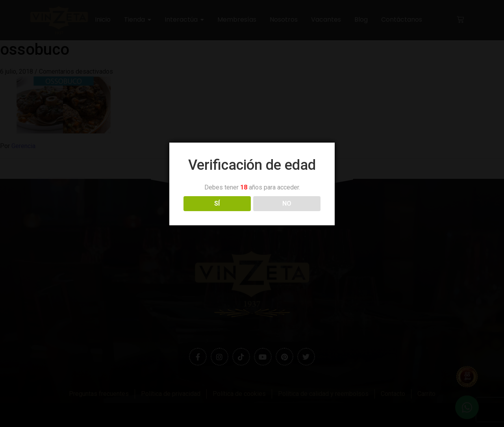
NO (287, 203)
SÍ (217, 203)
